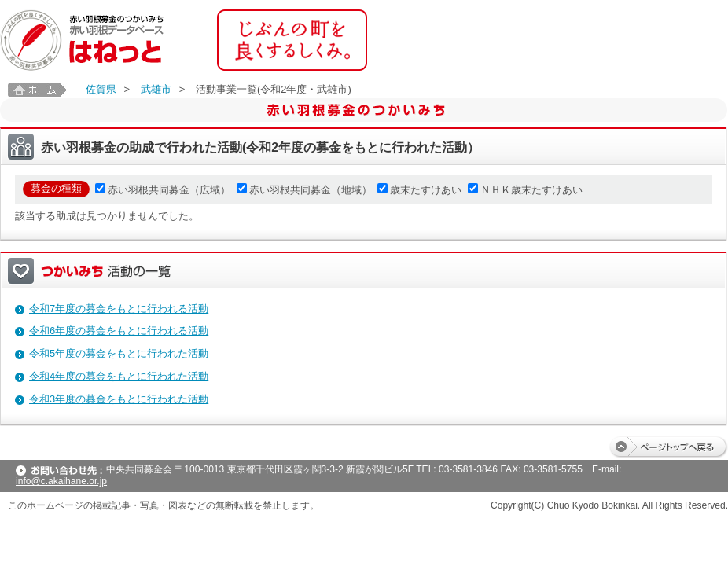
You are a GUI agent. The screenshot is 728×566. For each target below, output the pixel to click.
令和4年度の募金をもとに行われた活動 (119, 376)
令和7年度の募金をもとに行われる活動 (119, 309)
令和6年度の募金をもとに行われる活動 (119, 331)
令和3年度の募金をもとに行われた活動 (119, 399)
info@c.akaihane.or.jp (61, 481)
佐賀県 (101, 89)
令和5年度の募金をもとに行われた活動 (119, 353)
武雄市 (156, 89)
